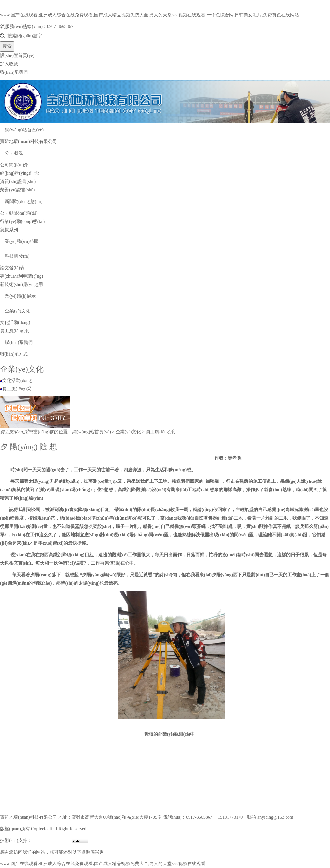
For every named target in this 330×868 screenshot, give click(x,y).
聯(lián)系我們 (14, 72)
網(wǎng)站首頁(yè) (24, 130)
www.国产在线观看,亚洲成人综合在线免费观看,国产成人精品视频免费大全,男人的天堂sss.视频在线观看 (103, 864)
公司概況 (14, 153)
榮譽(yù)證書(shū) (17, 190)
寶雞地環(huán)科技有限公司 (29, 142)
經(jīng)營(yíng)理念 (19, 173)
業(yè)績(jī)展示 (20, 296)
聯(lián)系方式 (14, 354)
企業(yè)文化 (18, 311)
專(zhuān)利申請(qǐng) (21, 276)
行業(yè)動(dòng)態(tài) (22, 221)
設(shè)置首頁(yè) (17, 56)
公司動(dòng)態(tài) (19, 213)
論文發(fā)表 (12, 268)
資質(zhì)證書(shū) (18, 181)
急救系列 (9, 230)
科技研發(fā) (17, 256)
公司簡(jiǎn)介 (14, 165)
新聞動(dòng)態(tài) (24, 201)
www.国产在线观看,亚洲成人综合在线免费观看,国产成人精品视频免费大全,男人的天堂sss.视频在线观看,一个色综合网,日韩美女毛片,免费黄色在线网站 (150, 15)
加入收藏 (9, 64)
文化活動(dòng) (15, 323)
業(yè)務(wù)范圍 (22, 241)
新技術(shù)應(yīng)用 (21, 285)
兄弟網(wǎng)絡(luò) (52, 840)
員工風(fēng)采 (15, 331)
